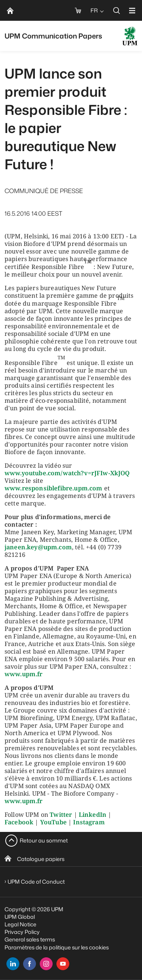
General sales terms (30, 939)
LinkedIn (93, 815)
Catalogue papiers (41, 859)
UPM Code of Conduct (36, 882)
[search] (117, 10)
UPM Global (20, 917)
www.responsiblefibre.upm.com (53, 488)
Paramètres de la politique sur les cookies (57, 947)
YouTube (53, 822)
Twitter (61, 815)
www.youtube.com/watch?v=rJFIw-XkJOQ (67, 473)
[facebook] (30, 964)
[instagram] (46, 964)
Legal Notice (20, 924)
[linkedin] (13, 964)
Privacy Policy (22, 932)
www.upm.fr (24, 674)
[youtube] (63, 964)
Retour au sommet (44, 840)
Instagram (89, 822)
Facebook (19, 822)
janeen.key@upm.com (38, 547)
